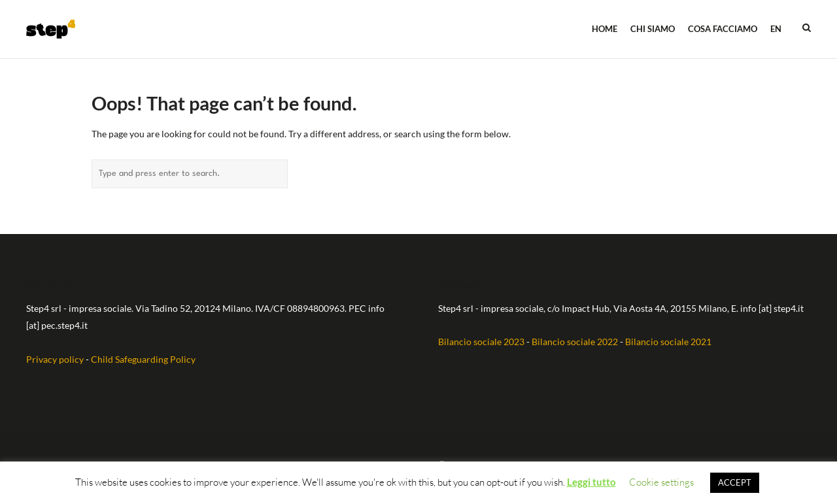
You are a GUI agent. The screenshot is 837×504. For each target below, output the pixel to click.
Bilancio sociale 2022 (575, 342)
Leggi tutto (591, 482)
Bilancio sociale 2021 (668, 342)
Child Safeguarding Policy (143, 359)
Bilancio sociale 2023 (481, 342)
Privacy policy (55, 359)
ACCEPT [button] (735, 482)
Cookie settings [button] (661, 482)
